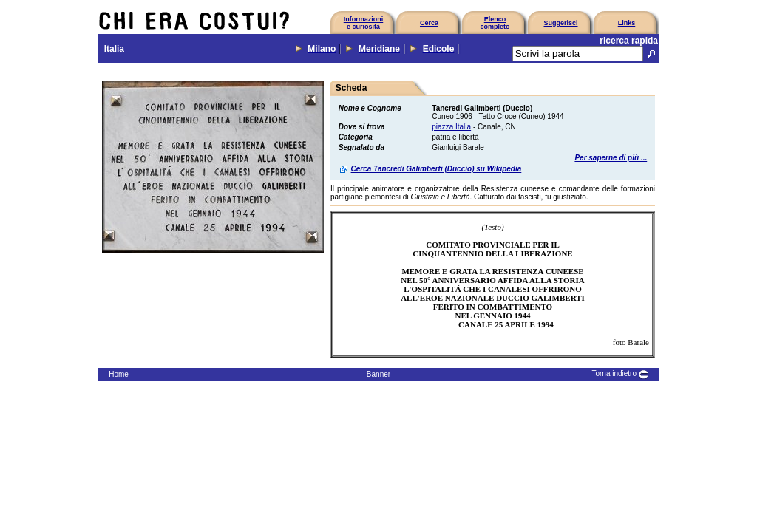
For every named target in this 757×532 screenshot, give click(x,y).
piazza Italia (451, 127)
